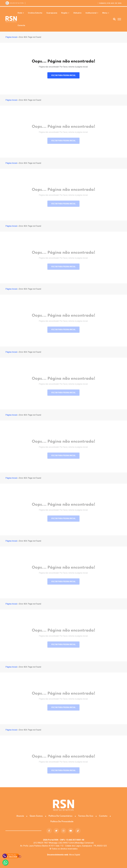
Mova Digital (64, 855)
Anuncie (20, 816)
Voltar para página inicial (63, 76)
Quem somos (36, 816)
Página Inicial (11, 37)
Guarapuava (52, 13)
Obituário (77, 13)
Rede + (21, 13)
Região (64, 13)
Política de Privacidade (62, 822)
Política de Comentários (60, 816)
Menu (105, 13)
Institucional (91, 13)
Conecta (21, 25)
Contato (103, 816)
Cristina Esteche (35, 13)
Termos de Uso (86, 816)
